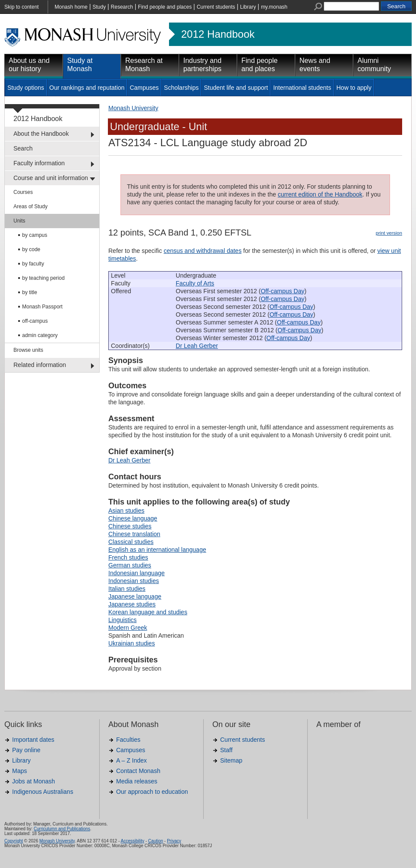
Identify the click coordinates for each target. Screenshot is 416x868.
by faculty (33, 264)
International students (302, 88)
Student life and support (236, 88)
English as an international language (157, 550)
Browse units (28, 350)
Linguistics (122, 620)
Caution (156, 841)
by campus (35, 235)
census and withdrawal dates (203, 251)
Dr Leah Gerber (197, 346)
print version (389, 233)
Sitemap (231, 760)
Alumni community (374, 65)
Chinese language (133, 518)
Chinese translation (134, 534)
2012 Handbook (218, 34)
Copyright (14, 841)
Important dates (33, 740)
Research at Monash (144, 65)
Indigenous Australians (43, 792)
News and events (315, 65)
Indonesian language (136, 573)
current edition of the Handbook (320, 194)
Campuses (144, 88)
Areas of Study (31, 206)
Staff (226, 750)
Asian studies (126, 511)
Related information (40, 365)
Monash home (71, 7)
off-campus (35, 321)
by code (31, 249)
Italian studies (127, 589)
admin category (40, 335)
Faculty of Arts (195, 283)
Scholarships (181, 88)
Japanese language (135, 596)
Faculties (128, 740)
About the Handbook (41, 134)
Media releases (137, 781)
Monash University (133, 108)
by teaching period (43, 278)
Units (19, 221)
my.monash (274, 7)
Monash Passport (42, 307)
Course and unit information (51, 178)
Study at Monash (80, 65)
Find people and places (165, 7)
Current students (216, 7)
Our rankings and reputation (87, 88)
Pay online (26, 750)
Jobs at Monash (34, 781)
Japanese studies (132, 604)
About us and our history (29, 65)
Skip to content (21, 7)
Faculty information (39, 163)
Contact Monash (138, 771)
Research (122, 7)
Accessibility (132, 841)
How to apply (354, 88)
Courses (23, 192)
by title (30, 292)
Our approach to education (152, 792)
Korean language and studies (148, 612)
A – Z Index (132, 760)
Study (99, 7)
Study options (26, 88)
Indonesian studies (134, 581)
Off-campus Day (283, 291)
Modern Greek (128, 628)
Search (23, 148)
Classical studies (131, 542)
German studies (130, 565)
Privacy (174, 841)
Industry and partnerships (202, 65)
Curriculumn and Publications (62, 829)
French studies (128, 557)
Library (248, 7)
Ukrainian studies (132, 643)
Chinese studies (130, 526)
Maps (19, 771)
